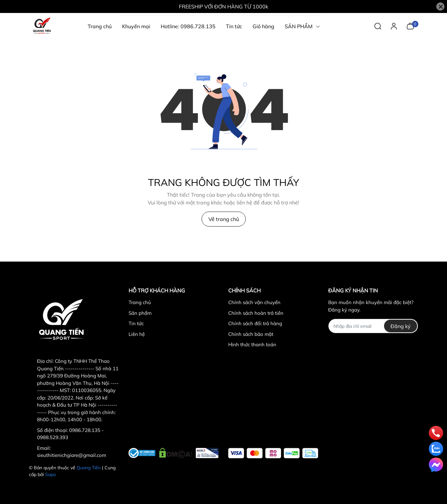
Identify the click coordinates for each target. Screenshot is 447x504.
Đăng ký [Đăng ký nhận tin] (401, 326)
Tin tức (136, 323)
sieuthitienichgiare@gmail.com (72, 455)
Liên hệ (137, 334)
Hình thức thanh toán (252, 344)
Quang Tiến (89, 468)
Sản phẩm (140, 313)
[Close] (440, 7)
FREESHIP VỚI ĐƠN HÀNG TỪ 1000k (223, 6)
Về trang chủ (224, 219)
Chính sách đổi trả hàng (255, 323)
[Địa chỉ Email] (373, 326)
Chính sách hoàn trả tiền (256, 313)
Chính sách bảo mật (251, 334)
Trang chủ (140, 302)
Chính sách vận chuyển (254, 302)
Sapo (50, 474)
